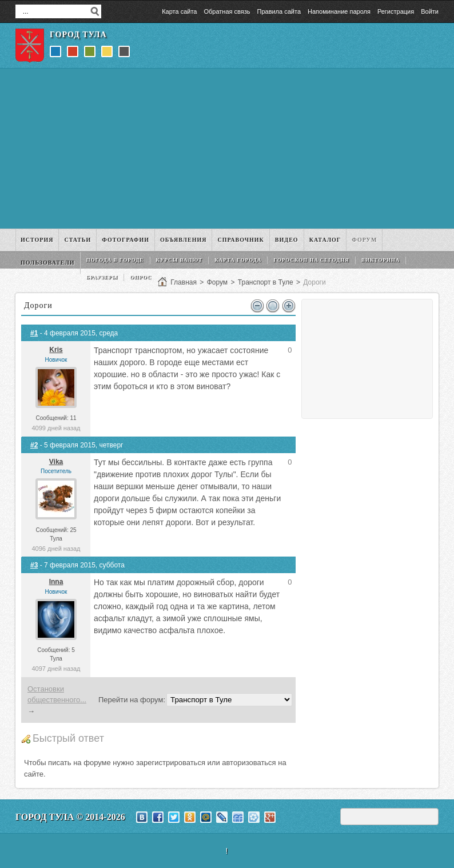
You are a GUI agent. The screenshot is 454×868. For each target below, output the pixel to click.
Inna (56, 582)
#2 (34, 445)
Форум (217, 282)
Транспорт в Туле (266, 282)
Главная (184, 282)
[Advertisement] (227, 149)
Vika (56, 462)
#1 (34, 333)
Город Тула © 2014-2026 (70, 817)
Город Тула (78, 35)
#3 (34, 565)
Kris (56, 350)
